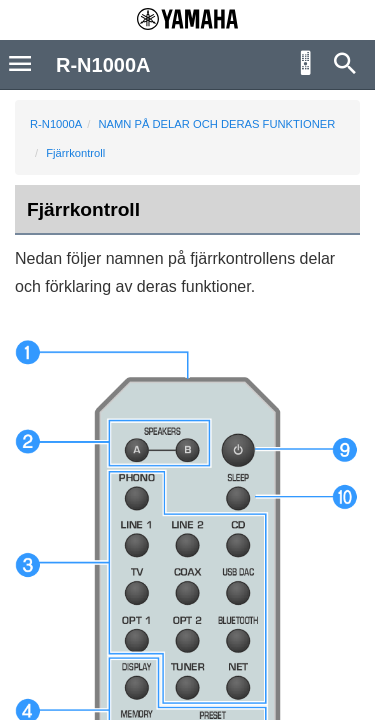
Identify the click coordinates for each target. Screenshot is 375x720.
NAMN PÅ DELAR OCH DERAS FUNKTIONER (216, 124)
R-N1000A (56, 124)
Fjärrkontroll (75, 153)
